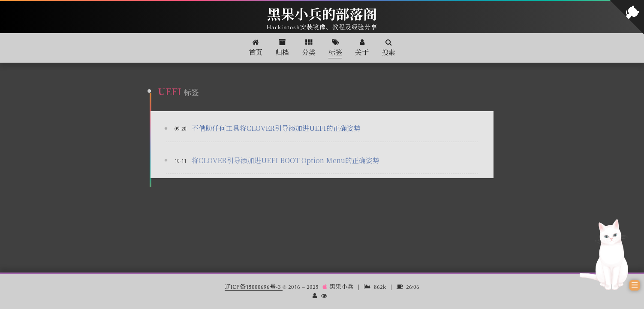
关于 (362, 48)
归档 (282, 48)
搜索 (388, 48)
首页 (256, 48)
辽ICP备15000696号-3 (254, 287)
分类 (309, 48)
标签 (335, 48)
